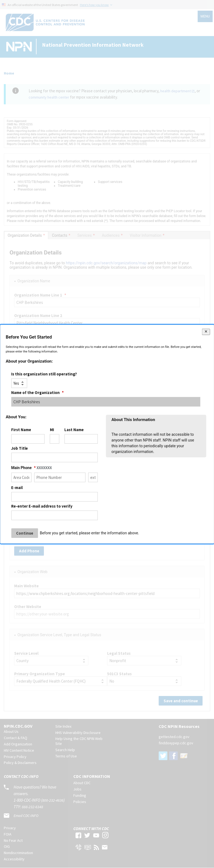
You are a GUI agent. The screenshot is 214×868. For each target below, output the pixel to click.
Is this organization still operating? (44, 374)
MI (52, 430)
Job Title (19, 448)
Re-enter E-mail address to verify (42, 506)
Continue (25, 533)
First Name (21, 430)
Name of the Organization (37, 392)
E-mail (17, 488)
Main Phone (31, 468)
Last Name (74, 430)
